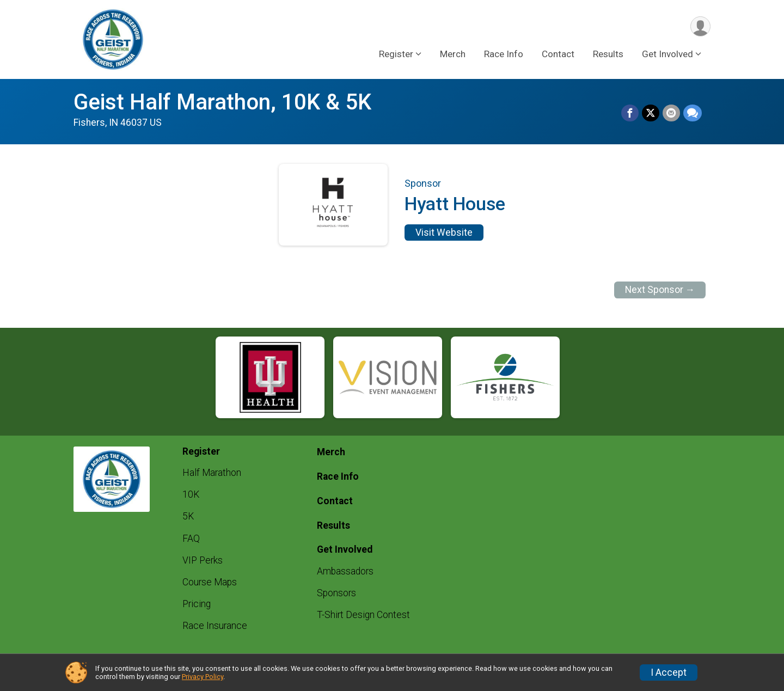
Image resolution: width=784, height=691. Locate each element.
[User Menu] (700, 26)
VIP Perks (203, 560)
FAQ (191, 539)
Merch (453, 54)
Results (608, 54)
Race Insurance (215, 626)
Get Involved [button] (667, 54)
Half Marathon (212, 473)
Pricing (197, 604)
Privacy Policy (203, 677)
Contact (558, 54)
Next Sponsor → (660, 290)
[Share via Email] (671, 113)
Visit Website (444, 233)
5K (188, 516)
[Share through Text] (693, 113)
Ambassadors (345, 571)
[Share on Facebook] (630, 113)
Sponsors (336, 593)
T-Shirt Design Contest (363, 615)
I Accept (669, 672)
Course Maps (210, 582)
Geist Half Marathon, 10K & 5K (222, 102)
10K (191, 494)
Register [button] (396, 54)
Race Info (504, 54)
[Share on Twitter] (651, 113)
